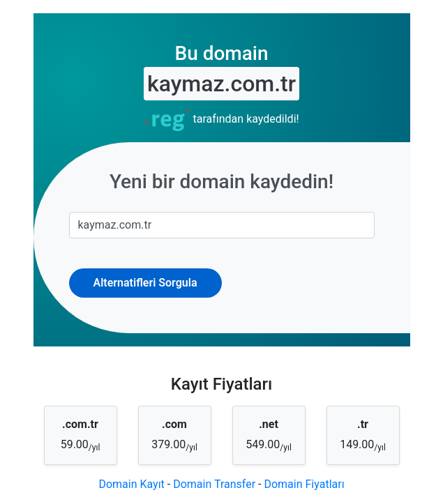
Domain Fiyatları (304, 484)
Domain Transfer (214, 484)
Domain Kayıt (131, 484)
